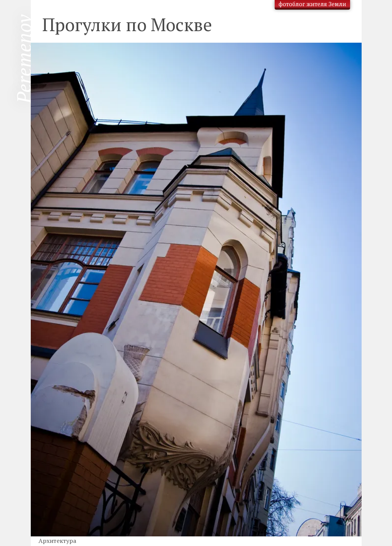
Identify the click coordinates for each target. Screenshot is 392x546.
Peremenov (24, 59)
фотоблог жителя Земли (312, 4)
